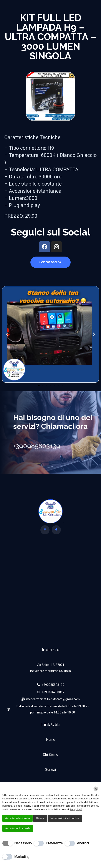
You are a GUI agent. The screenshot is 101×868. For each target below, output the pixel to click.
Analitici (83, 843)
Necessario (23, 843)
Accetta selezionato (17, 818)
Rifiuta (40, 818)
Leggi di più (76, 809)
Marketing (22, 857)
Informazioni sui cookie (65, 818)
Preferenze (54, 843)
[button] (7, 334)
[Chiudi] (96, 789)
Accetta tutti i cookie (18, 828)
